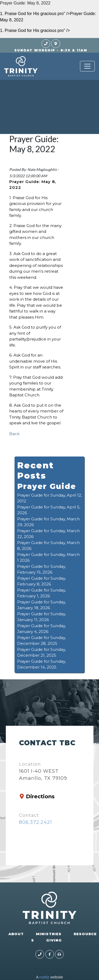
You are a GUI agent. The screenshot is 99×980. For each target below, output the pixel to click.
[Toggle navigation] (87, 66)
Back (14, 434)
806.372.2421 (36, 822)
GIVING (54, 940)
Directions (40, 796)
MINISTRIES (49, 934)
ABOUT (16, 934)
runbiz (44, 977)
